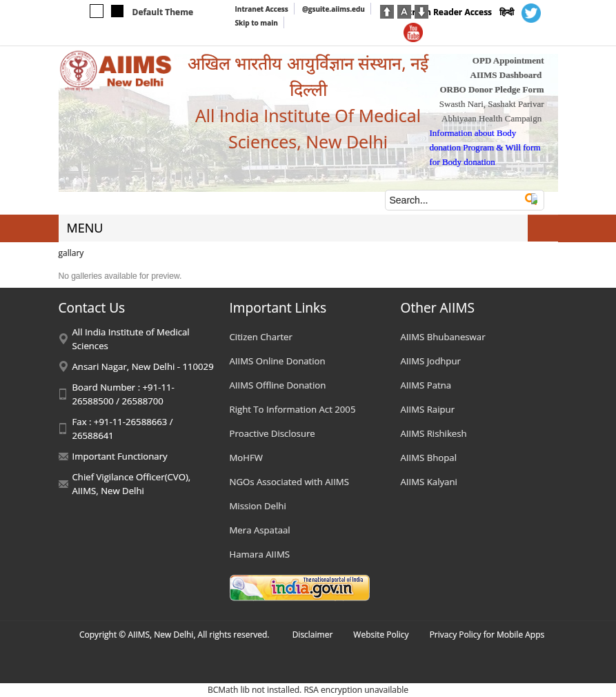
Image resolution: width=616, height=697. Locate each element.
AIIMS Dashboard (506, 75)
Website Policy (381, 635)
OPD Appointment (508, 60)
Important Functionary (120, 456)
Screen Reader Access (448, 12)
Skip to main (257, 23)
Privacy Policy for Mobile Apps (487, 635)
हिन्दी (507, 12)
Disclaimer (313, 635)
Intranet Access (262, 9)
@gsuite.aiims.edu (334, 9)
